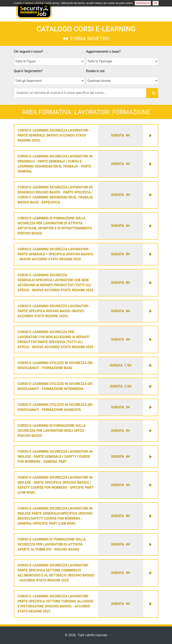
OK (156, 3)
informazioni (143, 3)
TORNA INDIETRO (86, 39)
